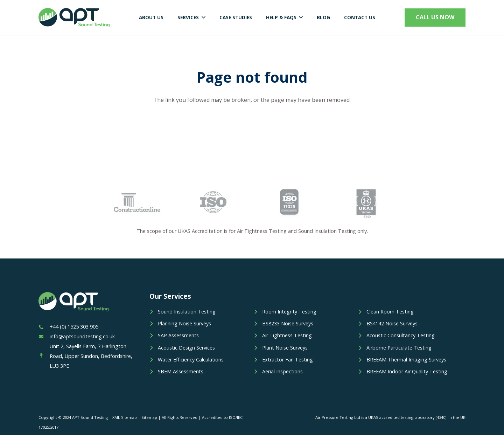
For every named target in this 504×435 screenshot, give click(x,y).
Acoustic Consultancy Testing (401, 335)
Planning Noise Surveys (184, 323)
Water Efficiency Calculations (191, 360)
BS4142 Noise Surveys (392, 323)
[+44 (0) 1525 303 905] (44, 327)
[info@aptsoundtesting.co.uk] (44, 337)
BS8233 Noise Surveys (288, 323)
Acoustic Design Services (186, 348)
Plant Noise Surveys (285, 348)
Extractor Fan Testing (288, 360)
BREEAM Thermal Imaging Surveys (406, 360)
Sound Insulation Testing (187, 312)
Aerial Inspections (282, 371)
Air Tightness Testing (287, 335)
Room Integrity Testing (289, 312)
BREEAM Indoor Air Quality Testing (407, 371)
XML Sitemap (125, 417)
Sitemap (149, 417)
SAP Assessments (178, 335)
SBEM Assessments (181, 371)
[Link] (74, 18)
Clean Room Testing (390, 312)
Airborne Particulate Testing (399, 348)
